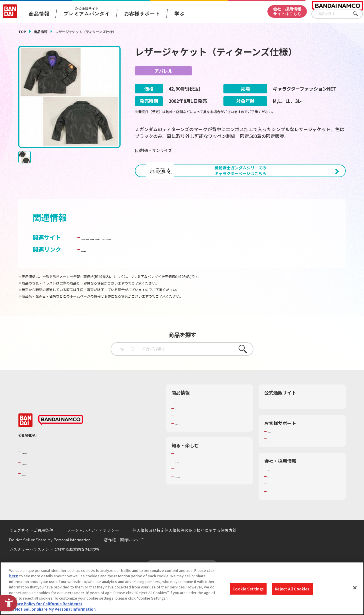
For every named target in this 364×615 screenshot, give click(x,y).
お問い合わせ (279, 530)
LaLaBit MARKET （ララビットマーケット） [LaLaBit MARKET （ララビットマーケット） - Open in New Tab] (140, 266)
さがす (359, 14)
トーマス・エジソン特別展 (198, 499)
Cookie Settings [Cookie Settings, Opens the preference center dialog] (248, 589)
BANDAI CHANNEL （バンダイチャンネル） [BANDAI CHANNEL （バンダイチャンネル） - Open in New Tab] (220, 276)
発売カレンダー (188, 447)
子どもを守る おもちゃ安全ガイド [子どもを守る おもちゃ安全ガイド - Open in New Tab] (125, 288)
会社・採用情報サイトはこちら (287, 11)
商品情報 (41, 32)
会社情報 (276, 507)
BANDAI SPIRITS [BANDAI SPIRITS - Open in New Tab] (40, 512)
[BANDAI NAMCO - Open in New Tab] (61, 458)
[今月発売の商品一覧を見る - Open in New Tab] (295, 202)
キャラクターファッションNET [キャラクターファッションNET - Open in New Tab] (121, 276)
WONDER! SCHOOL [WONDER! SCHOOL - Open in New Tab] (191, 492)
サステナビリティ (283, 522)
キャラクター (186, 454)
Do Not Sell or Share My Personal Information (52, 609)
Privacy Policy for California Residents (46, 604)
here (14, 576)
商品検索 (183, 439)
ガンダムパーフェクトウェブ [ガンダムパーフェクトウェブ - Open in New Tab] (237, 266)
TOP (22, 32)
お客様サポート (142, 13)
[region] (182, 588)
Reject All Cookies (292, 589)
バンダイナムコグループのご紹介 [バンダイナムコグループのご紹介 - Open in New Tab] (57, 490)
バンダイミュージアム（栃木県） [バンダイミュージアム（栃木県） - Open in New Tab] (203, 520)
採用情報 (276, 515)
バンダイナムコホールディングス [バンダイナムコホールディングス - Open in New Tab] (57, 501)
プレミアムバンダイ (285, 439)
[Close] (355, 588)
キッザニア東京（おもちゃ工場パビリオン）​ (209, 510)
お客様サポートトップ (287, 470)
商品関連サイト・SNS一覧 (198, 462)
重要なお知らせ (281, 477)
